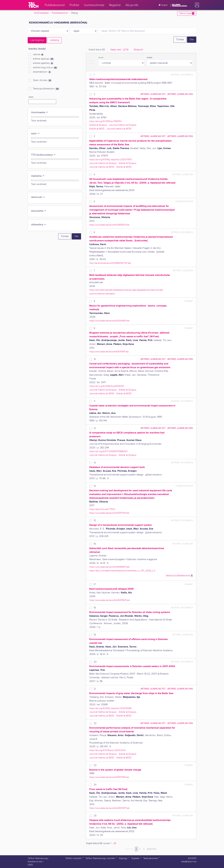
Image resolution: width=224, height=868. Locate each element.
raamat (38, 55)
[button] (196, 5)
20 (95, 662)
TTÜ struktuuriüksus (43, 155)
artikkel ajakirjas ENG (180, 94)
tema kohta (39, 211)
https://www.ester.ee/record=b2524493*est (109, 321)
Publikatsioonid (60, 13)
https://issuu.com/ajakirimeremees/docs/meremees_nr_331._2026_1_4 (122, 571)
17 (95, 584)
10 (95, 359)
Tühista (180, 40)
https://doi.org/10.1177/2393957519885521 (108, 451)
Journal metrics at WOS (119, 129)
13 (95, 463)
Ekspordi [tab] (138, 50)
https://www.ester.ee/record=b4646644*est (109, 567)
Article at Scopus (98, 125)
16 (95, 544)
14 (95, 486)
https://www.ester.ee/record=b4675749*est (109, 513)
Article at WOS (97, 129)
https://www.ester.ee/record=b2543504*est (109, 600)
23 (95, 765)
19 (95, 635)
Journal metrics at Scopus (123, 125)
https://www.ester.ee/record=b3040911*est (109, 352)
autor (35, 134)
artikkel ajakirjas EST (153, 94)
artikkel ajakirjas (43, 59)
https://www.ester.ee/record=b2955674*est (109, 225)
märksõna (38, 176)
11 (94, 401)
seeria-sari (38, 197)
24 (95, 785)
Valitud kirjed (187, 13)
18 (95, 608)
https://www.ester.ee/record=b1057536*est (109, 777)
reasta (149, 58)
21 (95, 689)
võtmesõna (39, 225)
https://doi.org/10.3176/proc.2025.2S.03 (107, 750)
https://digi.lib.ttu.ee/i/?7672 (102, 509)
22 (95, 723)
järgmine (152, 849)
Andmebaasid (41, 13)
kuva (101, 58)
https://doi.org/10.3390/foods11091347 (107, 386)
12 (95, 428)
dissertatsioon (42, 72)
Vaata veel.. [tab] (119, 50)
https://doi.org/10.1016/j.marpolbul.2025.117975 (110, 160)
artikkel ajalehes (43, 63)
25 (95, 816)
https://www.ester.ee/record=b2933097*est (109, 808)
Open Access (42, 80)
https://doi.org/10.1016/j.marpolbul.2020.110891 (110, 708)
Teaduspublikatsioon (46, 89)
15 (95, 521)
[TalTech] (33, 5)
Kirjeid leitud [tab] (97, 50)
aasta (31, 97)
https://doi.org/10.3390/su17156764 (105, 121)
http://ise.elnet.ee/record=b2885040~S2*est (110, 263)
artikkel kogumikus (45, 68)
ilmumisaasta (40, 112)
